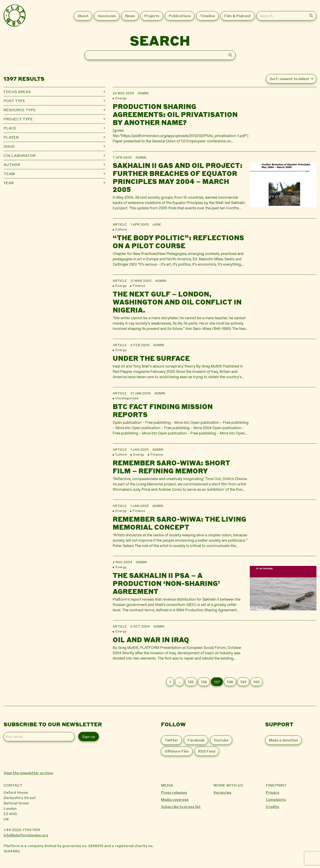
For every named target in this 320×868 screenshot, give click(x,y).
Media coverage (175, 799)
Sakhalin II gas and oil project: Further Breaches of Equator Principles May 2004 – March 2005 (178, 177)
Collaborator (20, 155)
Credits (272, 806)
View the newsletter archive (28, 773)
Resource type (20, 110)
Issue (9, 146)
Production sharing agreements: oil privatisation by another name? (175, 114)
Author (12, 165)
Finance (139, 285)
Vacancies (222, 792)
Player (11, 137)
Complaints (276, 799)
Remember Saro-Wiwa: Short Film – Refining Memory (171, 467)
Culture (121, 229)
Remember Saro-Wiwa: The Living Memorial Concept (179, 523)
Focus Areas (17, 92)
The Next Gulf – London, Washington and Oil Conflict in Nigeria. (177, 302)
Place (10, 128)
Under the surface (151, 358)
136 (204, 682)
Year (9, 183)
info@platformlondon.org (26, 835)
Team (9, 174)
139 (243, 682)
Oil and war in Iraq (151, 640)
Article (120, 224)
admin (143, 93)
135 (191, 682)
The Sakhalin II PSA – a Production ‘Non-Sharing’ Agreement (166, 583)
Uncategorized (127, 398)
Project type (18, 119)
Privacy (273, 792)
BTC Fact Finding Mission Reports (163, 410)
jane (157, 224)
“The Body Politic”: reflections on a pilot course (178, 242)
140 (256, 682)
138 (230, 682)
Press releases (174, 792)
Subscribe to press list (181, 806)
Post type (14, 101)
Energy (121, 98)
